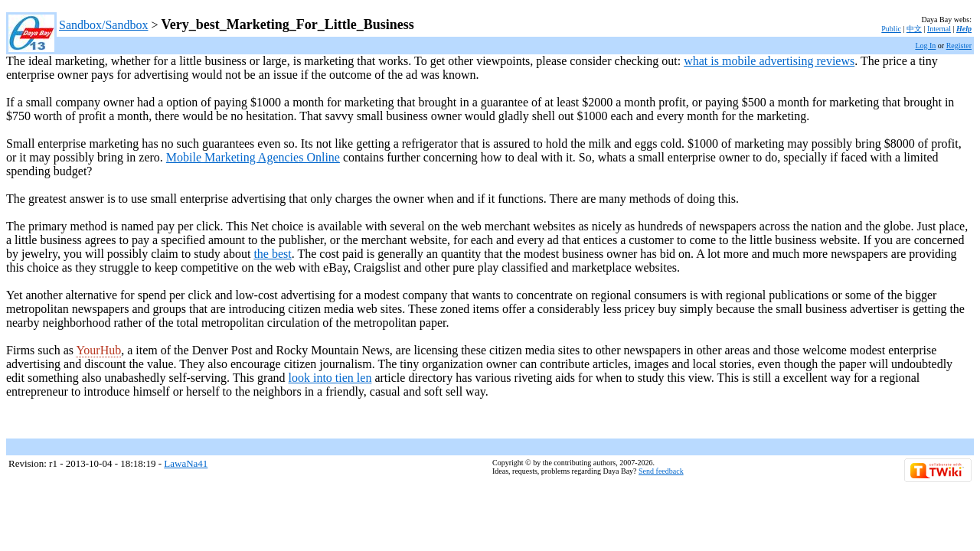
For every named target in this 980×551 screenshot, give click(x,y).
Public (891, 29)
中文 (914, 29)
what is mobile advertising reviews (769, 61)
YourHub (98, 350)
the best (272, 254)
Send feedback (661, 471)
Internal (939, 29)
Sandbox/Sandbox (103, 25)
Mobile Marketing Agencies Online (253, 157)
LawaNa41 (186, 463)
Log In (925, 46)
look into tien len (330, 378)
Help (964, 29)
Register (959, 46)
